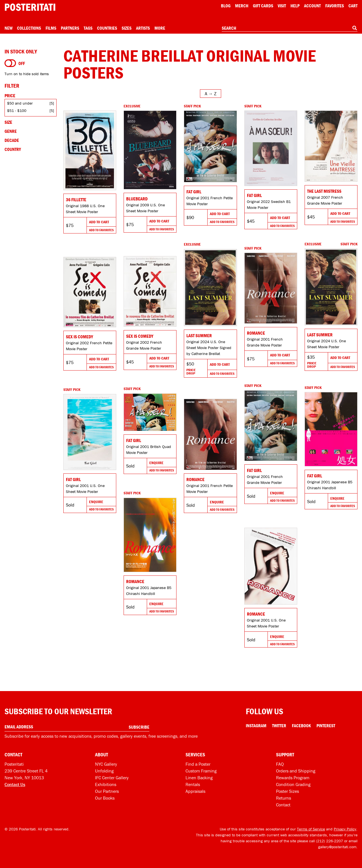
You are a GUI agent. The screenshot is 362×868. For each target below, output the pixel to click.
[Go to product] (90, 150)
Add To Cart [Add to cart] (99, 222)
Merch (242, 6)
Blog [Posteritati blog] (226, 6)
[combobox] (290, 28)
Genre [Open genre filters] (11, 131)
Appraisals (195, 791)
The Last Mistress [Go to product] (324, 191)
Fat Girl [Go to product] (194, 192)
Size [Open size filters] (8, 122)
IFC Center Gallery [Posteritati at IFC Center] (112, 778)
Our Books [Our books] (105, 798)
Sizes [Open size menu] (127, 28)
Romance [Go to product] (256, 333)
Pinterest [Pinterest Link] (326, 726)
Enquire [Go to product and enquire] (277, 493)
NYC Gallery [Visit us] (106, 764)
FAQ (280, 764)
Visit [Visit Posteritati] (282, 6)
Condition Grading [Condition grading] (293, 784)
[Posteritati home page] (30, 7)
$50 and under (20, 103)
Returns (284, 798)
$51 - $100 (17, 111)
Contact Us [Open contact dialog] (15, 784)
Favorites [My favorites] (335, 6)
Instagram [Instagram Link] (256, 726)
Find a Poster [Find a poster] (198, 764)
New (8, 28)
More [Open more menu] (160, 28)
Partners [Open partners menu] (70, 28)
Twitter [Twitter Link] (279, 726)
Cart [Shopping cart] (353, 6)
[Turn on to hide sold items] (10, 63)
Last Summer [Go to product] (320, 335)
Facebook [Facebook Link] (301, 726)
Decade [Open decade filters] (12, 140)
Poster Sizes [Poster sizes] (287, 791)
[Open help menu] (295, 6)
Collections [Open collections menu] (29, 28)
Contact (283, 805)
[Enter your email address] (77, 727)
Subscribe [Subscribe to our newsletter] (139, 727)
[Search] (355, 28)
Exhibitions (106, 784)
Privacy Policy (345, 829)
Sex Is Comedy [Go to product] (140, 336)
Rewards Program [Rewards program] (293, 778)
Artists (143, 28)
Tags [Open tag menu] (88, 28)
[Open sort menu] (211, 94)
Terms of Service (311, 829)
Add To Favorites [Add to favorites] (101, 230)
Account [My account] (312, 6)
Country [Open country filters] (13, 149)
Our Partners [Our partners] (107, 791)
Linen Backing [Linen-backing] (199, 778)
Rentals (193, 784)
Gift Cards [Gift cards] (263, 6)
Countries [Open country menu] (107, 28)
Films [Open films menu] (51, 28)
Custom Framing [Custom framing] (201, 771)
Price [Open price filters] (10, 96)
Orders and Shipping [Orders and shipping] (296, 771)
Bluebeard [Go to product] (137, 199)
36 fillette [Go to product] (76, 200)
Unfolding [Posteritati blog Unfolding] (104, 771)
